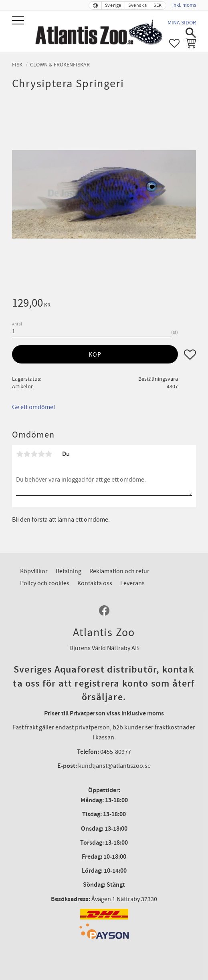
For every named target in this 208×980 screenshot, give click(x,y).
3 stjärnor (34, 454)
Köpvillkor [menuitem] (34, 571)
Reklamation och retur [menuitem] (119, 571)
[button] (19, 21)
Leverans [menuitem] (132, 583)
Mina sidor (182, 23)
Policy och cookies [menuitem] (45, 583)
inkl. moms (184, 5)
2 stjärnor (27, 454)
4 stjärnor (41, 454)
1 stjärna (20, 454)
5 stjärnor (48, 454)
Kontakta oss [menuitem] (95, 583)
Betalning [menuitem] (69, 571)
